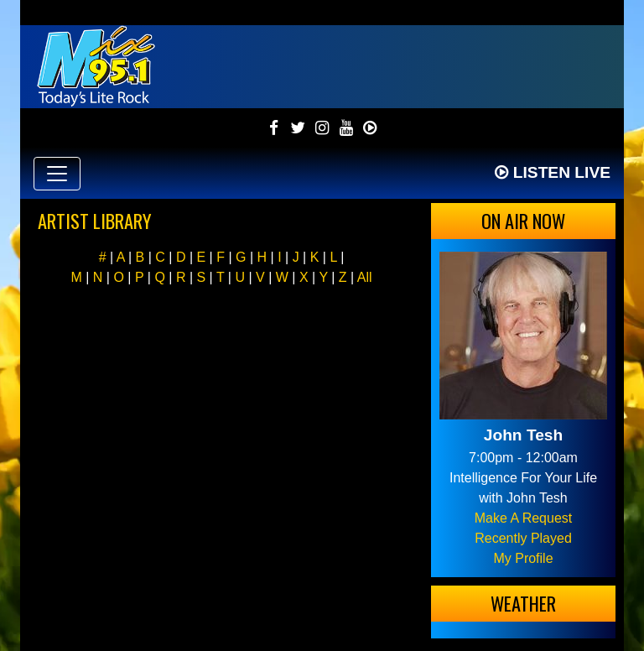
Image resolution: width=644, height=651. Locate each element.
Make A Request (524, 518)
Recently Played (523, 538)
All (365, 277)
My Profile (523, 558)
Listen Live (553, 172)
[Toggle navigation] (57, 174)
